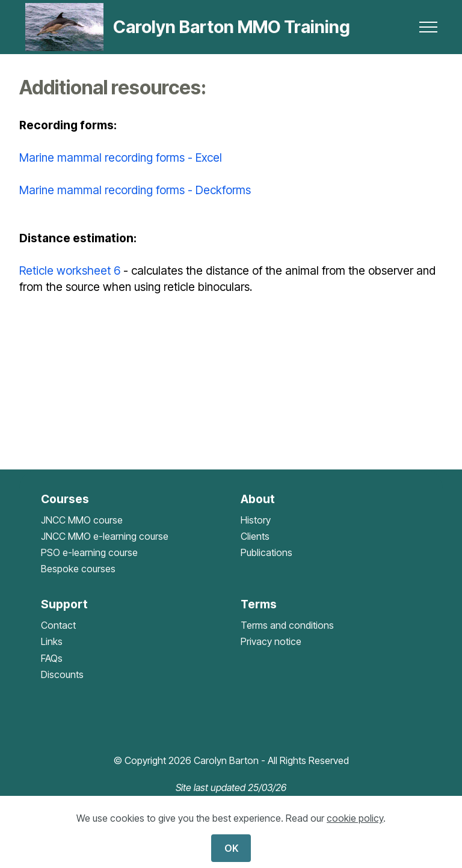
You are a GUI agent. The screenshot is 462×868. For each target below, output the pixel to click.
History (256, 520)
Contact (58, 625)
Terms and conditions (287, 625)
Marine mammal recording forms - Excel (121, 157)
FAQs (52, 658)
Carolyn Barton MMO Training (232, 27)
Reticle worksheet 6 (70, 270)
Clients (255, 536)
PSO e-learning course (89, 552)
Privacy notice (271, 641)
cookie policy (355, 818)
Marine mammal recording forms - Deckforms (135, 190)
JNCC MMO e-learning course (105, 536)
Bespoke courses (78, 569)
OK (231, 848)
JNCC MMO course (82, 520)
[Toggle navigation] (429, 27)
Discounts (62, 674)
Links (52, 641)
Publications (266, 552)
